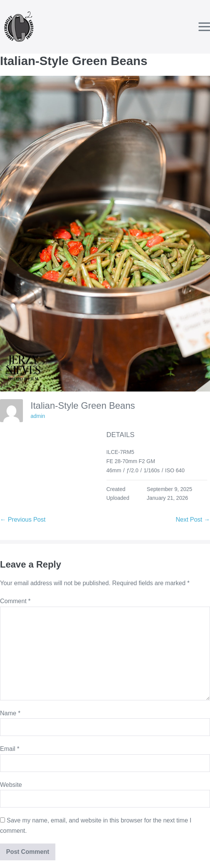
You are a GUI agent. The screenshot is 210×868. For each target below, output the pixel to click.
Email (10, 749)
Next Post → (193, 520)
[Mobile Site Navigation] (204, 27)
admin (38, 416)
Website (11, 785)
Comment (15, 601)
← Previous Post (23, 520)
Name (10, 713)
